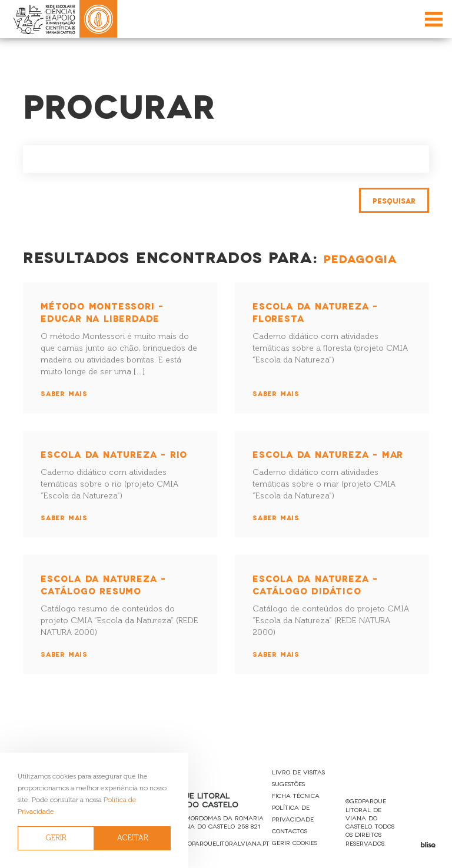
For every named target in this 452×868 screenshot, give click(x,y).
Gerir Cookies (295, 842)
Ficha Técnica (296, 795)
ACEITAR (133, 838)
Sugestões (288, 784)
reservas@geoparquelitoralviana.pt (207, 843)
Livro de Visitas (298, 772)
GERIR (56, 838)
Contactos (290, 831)
